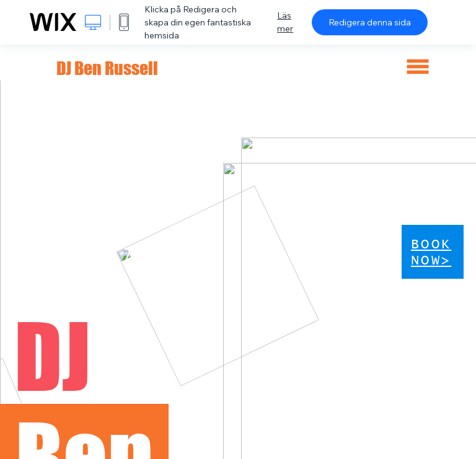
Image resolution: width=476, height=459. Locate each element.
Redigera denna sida (370, 22)
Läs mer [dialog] (285, 22)
